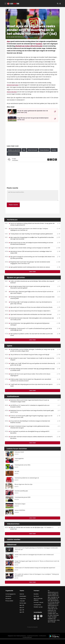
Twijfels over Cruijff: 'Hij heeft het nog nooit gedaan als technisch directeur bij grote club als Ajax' (32, 364)
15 (59, 286)
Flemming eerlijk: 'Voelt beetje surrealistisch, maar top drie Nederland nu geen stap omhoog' (30, 303)
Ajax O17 (22, 608)
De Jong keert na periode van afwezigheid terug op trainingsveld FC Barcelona (29, 432)
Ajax (8, 41)
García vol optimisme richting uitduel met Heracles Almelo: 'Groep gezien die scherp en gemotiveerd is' (32, 224)
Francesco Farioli (19, 452)
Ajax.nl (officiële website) (38, 599)
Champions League (20, 504)
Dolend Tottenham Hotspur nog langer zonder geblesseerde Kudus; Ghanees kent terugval (29, 427)
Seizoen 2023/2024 (20, 510)
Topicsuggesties (19, 458)
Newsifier (36, 594)
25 (59, 416)
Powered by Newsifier (32, 627)
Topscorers (23, 599)
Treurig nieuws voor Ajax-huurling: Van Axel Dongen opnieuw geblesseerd (31, 234)
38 (59, 251)
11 (59, 411)
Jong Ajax (22, 601)
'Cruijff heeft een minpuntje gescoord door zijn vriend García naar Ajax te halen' (31, 385)
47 (59, 302)
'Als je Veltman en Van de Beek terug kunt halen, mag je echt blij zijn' (29, 355)
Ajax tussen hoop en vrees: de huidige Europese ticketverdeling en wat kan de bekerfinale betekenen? (31, 243)
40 (59, 229)
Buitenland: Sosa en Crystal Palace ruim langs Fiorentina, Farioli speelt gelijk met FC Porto (31, 411)
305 (58, 248)
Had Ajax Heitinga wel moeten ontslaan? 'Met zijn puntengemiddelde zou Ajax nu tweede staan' (32, 370)
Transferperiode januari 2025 (23, 497)
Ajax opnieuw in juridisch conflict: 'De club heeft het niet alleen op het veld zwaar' (31, 335)
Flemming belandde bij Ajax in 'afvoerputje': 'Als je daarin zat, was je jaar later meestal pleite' (32, 298)
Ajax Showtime (29, 37)
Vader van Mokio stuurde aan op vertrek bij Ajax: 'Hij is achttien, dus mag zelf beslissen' (31, 282)
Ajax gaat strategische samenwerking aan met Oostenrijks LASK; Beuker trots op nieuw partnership (32, 257)
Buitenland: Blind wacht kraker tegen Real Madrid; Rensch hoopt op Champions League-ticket (29, 401)
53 (59, 243)
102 (58, 363)
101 (59, 369)
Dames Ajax (23, 603)
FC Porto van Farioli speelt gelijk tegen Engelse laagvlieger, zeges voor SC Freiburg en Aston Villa (31, 417)
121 (59, 257)
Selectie (22, 594)
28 (59, 267)
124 (58, 358)
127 (58, 237)
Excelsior (39, 44)
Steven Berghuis (12, 92)
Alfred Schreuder (33, 150)
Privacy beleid (9, 601)
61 (59, 421)
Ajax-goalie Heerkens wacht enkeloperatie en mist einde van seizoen (29, 267)
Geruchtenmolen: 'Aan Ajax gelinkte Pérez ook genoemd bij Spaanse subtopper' (29, 324)
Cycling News (37, 605)
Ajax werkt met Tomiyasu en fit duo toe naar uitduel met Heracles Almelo (31, 307)
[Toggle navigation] (6, 4)
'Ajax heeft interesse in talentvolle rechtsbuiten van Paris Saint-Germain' (30, 314)
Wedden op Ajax (38, 607)
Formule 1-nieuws (38, 602)
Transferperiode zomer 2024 (23, 465)
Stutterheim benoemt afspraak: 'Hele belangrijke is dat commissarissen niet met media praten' (31, 319)
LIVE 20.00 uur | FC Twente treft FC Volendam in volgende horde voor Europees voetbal (29, 406)
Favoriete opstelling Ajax (21, 491)
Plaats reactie (13, 205)
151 (59, 292)
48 (59, 437)
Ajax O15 (22, 612)
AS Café (17, 471)
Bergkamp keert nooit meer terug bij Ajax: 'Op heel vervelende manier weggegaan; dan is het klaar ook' (29, 263)
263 (58, 262)
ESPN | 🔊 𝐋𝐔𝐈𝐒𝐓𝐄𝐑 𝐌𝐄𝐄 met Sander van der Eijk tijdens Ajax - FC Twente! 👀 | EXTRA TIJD (31, 528)
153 (58, 355)
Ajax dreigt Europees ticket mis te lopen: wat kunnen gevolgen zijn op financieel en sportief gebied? (29, 287)
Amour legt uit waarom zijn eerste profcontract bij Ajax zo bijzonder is (30, 311)
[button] (58, 4)
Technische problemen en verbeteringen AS (27, 478)
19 (59, 307)
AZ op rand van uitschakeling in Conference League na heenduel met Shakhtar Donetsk (29, 422)
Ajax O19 (22, 605)
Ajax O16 (22, 610)
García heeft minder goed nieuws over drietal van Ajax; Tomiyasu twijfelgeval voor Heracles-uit (28, 229)
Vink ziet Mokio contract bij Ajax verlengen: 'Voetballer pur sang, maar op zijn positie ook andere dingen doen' (32, 350)
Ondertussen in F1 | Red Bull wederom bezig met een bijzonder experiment (35, 568)
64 (59, 374)
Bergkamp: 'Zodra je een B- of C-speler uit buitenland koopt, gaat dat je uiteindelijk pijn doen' (30, 329)
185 (58, 323)
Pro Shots (36, 596)
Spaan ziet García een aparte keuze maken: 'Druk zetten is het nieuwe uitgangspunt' (29, 375)
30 (59, 234)
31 (36, 37)
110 (59, 328)
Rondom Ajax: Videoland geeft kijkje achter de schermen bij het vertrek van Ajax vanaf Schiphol (31, 292)
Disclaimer (8, 599)
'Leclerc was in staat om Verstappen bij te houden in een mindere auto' (34, 555)
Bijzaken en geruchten (14, 150)
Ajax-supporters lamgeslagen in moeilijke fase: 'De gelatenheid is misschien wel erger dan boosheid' (31, 238)
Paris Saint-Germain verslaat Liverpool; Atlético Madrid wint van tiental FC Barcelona (31, 437)
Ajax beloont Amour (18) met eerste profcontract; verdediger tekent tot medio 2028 (30, 252)
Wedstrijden (23, 596)
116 (59, 318)
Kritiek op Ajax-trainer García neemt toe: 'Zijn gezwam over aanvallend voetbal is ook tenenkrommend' (30, 380)
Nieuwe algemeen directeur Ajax (24, 484)
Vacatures (8, 596)
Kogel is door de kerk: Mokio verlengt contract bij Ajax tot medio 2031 (29, 248)
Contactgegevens (11, 594)
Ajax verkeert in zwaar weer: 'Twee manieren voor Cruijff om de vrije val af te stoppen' (31, 359)
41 (59, 223)
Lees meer (33, 272)
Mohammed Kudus (13, 85)
